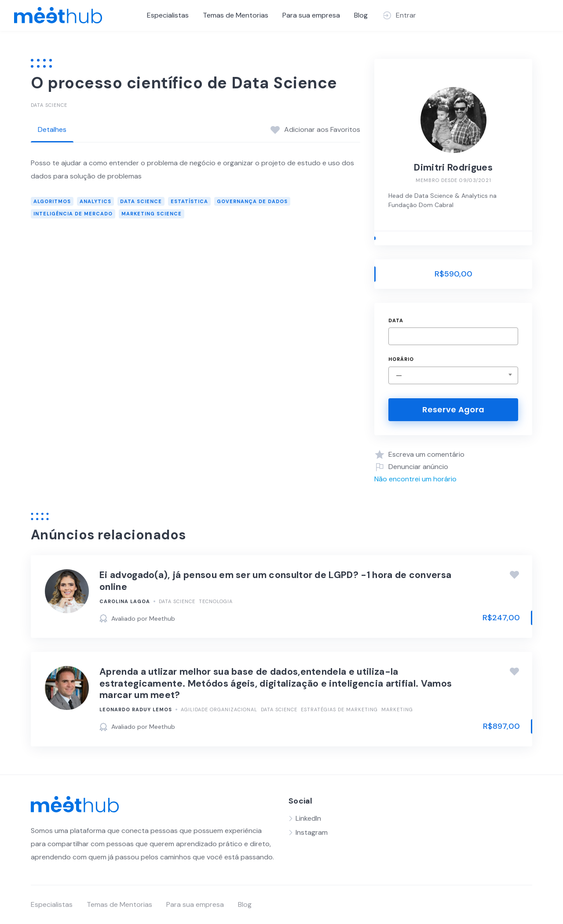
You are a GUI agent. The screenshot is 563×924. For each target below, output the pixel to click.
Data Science (49, 105)
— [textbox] (399, 375)
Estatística (189, 201)
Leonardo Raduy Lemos (136, 709)
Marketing (397, 709)
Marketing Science (152, 214)
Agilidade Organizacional (219, 709)
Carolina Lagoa (125, 601)
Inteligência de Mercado (73, 214)
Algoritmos (52, 201)
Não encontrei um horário (415, 479)
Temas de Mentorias (236, 15)
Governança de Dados (252, 201)
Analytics (95, 201)
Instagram (312, 832)
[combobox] (453, 375)
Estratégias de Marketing (339, 709)
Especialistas (168, 15)
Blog (361, 15)
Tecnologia (216, 601)
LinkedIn (308, 818)
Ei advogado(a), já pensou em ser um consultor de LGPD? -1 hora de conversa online (275, 581)
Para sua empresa (311, 15)
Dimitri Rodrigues (453, 167)
